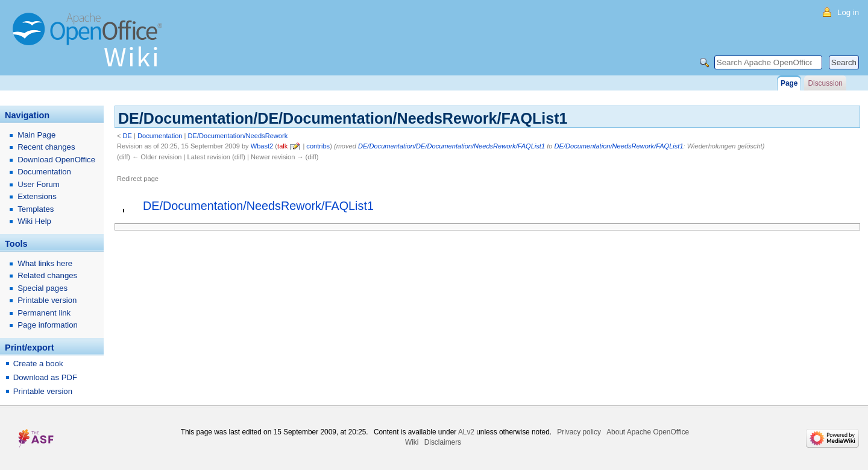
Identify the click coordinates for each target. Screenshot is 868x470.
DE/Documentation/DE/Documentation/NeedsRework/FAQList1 (451, 146)
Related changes (47, 275)
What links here (45, 263)
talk (282, 146)
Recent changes (46, 147)
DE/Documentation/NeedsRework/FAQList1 (619, 146)
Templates (36, 209)
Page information (48, 325)
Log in (848, 12)
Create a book (38, 364)
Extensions (37, 196)
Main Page (36, 135)
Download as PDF (45, 377)
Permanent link (44, 313)
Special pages (42, 288)
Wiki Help (34, 221)
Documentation (160, 136)
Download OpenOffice (56, 160)
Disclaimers (443, 442)
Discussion (825, 83)
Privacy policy (579, 432)
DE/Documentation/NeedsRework (238, 136)
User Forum (39, 184)
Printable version (47, 300)
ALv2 (466, 432)
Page (789, 83)
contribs (318, 146)
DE (127, 136)
